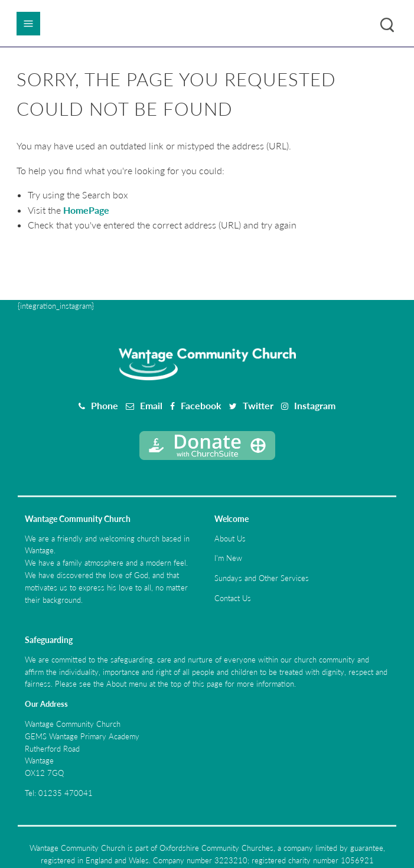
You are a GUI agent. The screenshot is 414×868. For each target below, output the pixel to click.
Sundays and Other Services (262, 578)
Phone (105, 405)
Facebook (201, 405)
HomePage (86, 210)
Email (151, 405)
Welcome (232, 519)
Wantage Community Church (78, 519)
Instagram (315, 405)
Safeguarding (49, 640)
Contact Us (233, 598)
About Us (230, 539)
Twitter (258, 405)
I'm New (228, 558)
